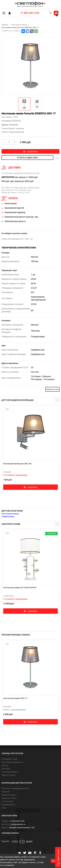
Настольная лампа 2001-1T (15, 698)
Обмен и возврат (9, 795)
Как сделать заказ (10, 759)
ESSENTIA (16, 121)
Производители (8, 804)
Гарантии (6, 792)
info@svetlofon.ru (18, 824)
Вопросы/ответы (9, 798)
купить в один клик (28, 158)
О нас (4, 808)
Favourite (13, 125)
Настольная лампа (10, 514)
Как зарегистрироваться (12, 762)
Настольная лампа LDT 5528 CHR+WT (20, 587)
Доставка (6, 769)
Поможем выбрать (10, 772)
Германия (20, 128)
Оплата (5, 765)
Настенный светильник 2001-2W (17, 464)
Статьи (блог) (7, 801)
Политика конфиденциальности (16, 788)
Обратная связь (9, 775)
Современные (8, 516)
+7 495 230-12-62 (30, 13)
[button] (24, 104)
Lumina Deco (9, 596)
